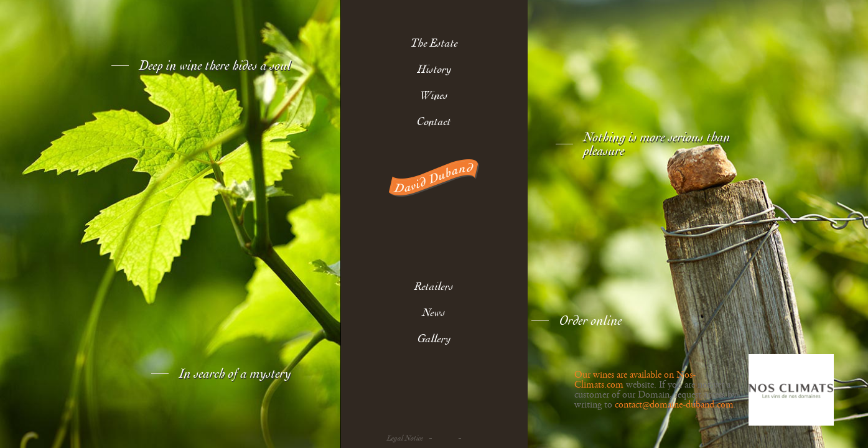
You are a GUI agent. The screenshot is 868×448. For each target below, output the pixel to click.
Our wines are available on (625, 375)
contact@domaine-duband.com (674, 405)
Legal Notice (405, 438)
